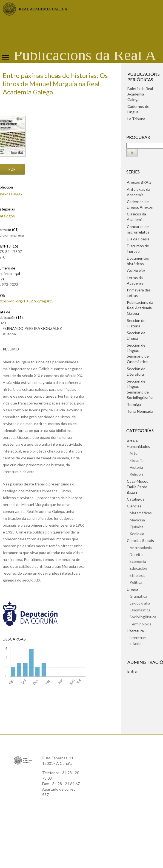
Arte (134, 453)
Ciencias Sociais (140, 540)
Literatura (135, 631)
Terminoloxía (141, 624)
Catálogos (136, 499)
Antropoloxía (141, 548)
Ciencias (134, 506)
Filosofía (137, 460)
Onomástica (140, 610)
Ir (132, 153)
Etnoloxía (138, 575)
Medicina (137, 520)
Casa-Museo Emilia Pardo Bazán (138, 487)
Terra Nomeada (140, 411)
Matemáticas (141, 513)
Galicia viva (136, 271)
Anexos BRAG (139, 182)
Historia (136, 467)
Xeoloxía (137, 534)
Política (136, 582)
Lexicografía (140, 603)
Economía (138, 561)
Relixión (136, 474)
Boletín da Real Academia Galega (140, 94)
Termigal (134, 404)
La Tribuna (136, 119)
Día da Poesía (138, 239)
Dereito (136, 554)
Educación (138, 568)
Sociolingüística (143, 617)
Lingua (132, 589)
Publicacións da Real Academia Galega (140, 308)
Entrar (133, 671)
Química (137, 527)
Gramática (138, 596)
